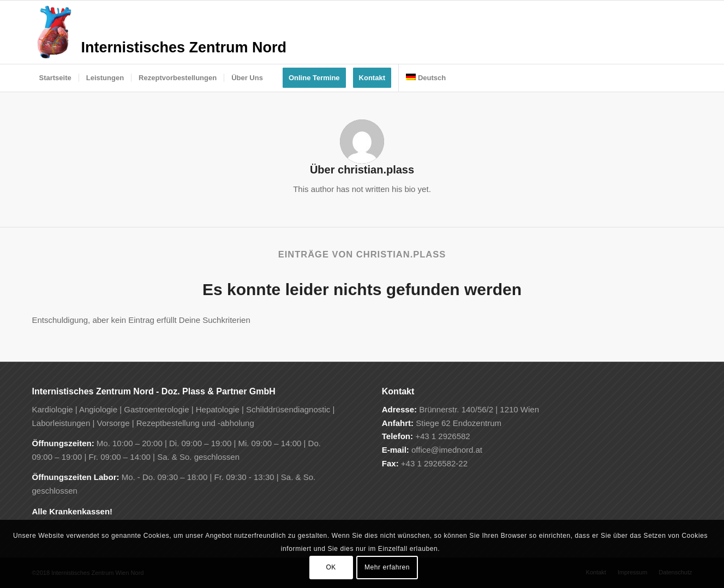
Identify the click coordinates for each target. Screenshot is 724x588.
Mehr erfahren (387, 567)
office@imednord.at (447, 450)
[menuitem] (55, 78)
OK (331, 567)
